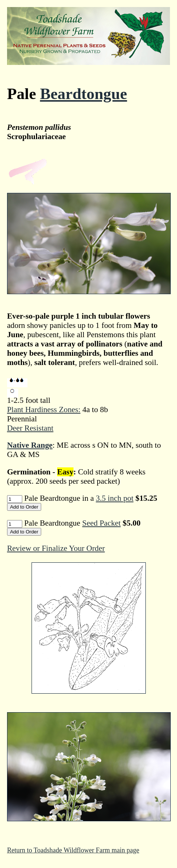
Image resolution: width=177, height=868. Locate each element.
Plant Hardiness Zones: (44, 410)
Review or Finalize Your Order (56, 548)
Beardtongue (84, 94)
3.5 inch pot (114, 498)
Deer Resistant (30, 428)
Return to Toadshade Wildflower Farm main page (73, 850)
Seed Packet (102, 523)
